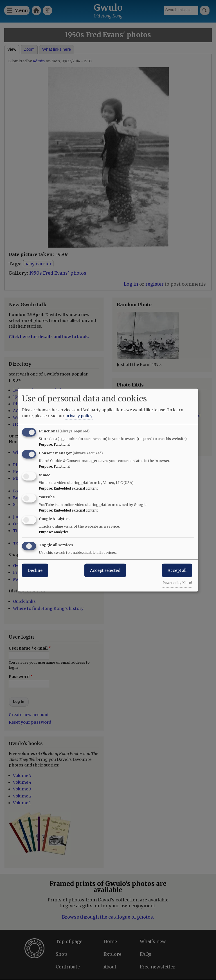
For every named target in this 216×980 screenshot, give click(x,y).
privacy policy (79, 416)
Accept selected (105, 570)
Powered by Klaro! (177, 583)
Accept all (177, 570)
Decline (35, 570)
